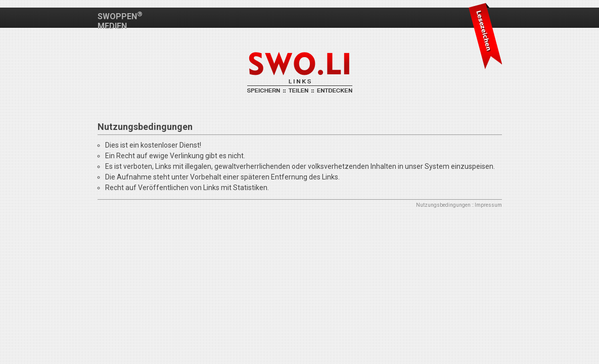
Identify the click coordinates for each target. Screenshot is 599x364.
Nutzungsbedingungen (443, 205)
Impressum (488, 205)
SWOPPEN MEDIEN (120, 21)
